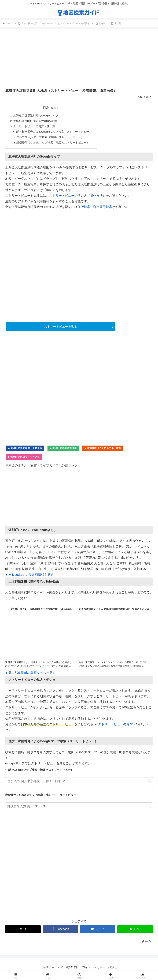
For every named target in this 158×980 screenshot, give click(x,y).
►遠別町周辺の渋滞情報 (63, 450)
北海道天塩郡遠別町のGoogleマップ (36, 116)
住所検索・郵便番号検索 (95, 208)
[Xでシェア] (23, 931)
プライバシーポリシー (93, 969)
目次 (46, 108)
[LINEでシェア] (135, 931)
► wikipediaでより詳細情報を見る (29, 576)
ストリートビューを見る (60, 328)
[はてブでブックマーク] (98, 931)
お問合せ (113, 969)
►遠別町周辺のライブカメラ (24, 459)
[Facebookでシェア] (60, 931)
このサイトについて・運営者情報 (58, 969)
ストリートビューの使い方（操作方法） (78, 197)
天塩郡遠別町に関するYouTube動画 (36, 121)
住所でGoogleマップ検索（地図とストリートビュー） (51, 138)
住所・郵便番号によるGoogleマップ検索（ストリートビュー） (53, 132)
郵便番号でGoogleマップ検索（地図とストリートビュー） (53, 144)
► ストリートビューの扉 (113, 726)
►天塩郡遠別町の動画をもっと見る (30, 675)
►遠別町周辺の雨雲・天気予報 (25, 450)
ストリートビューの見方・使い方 (34, 127)
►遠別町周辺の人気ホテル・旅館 (103, 450)
